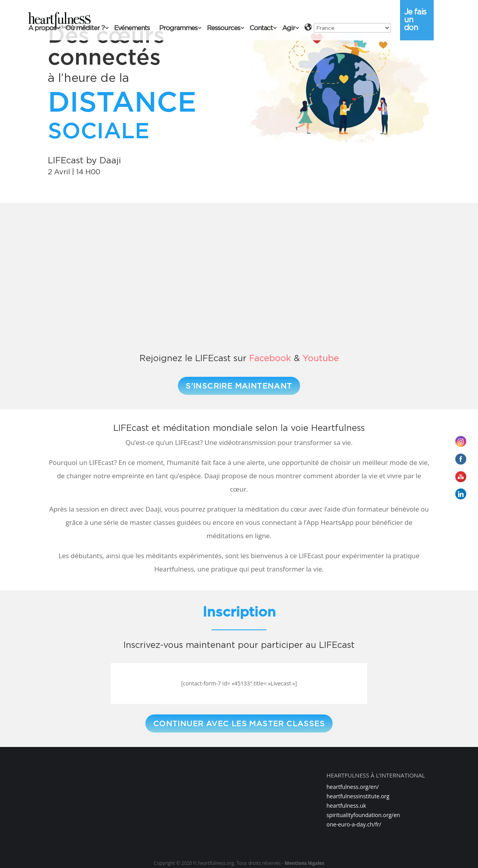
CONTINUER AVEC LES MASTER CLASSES (239, 723)
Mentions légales (305, 863)
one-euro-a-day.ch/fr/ (354, 824)
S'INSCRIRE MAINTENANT (239, 386)
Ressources (224, 28)
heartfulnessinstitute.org (358, 796)
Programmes (178, 28)
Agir (289, 28)
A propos (42, 28)
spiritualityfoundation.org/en (363, 815)
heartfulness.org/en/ (353, 787)
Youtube (321, 358)
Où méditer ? (85, 28)
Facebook (270, 358)
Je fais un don (415, 20)
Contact (261, 28)
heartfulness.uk (346, 806)
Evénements (132, 28)
